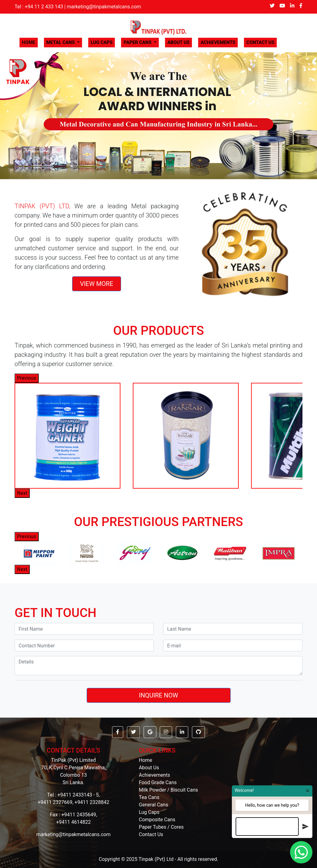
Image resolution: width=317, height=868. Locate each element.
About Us (149, 768)
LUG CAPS (102, 42)
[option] (67, 436)
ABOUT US (179, 42)
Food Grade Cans (158, 782)
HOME (30, 42)
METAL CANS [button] (61, 42)
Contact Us (151, 834)
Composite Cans (157, 820)
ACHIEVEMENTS (218, 42)
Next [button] (22, 493)
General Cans (154, 805)
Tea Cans (149, 797)
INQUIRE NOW (158, 695)
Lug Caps (149, 812)
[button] (24, 116)
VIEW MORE (96, 284)
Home (146, 760)
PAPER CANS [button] (138, 42)
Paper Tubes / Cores (161, 827)
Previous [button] (27, 378)
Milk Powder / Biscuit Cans (169, 790)
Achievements (155, 775)
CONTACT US (260, 42)
